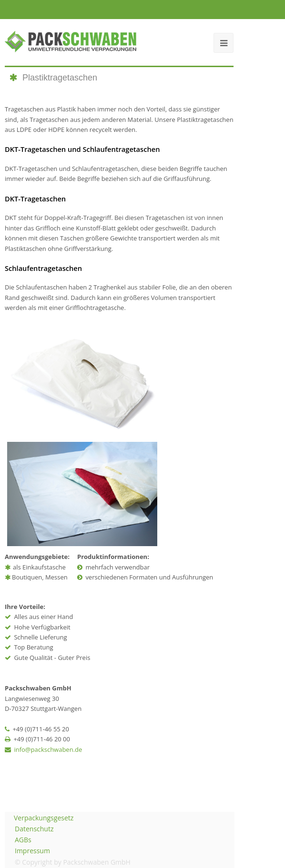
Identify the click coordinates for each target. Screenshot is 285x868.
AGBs (23, 840)
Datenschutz (34, 829)
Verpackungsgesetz (44, 818)
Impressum (32, 851)
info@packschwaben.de (48, 749)
